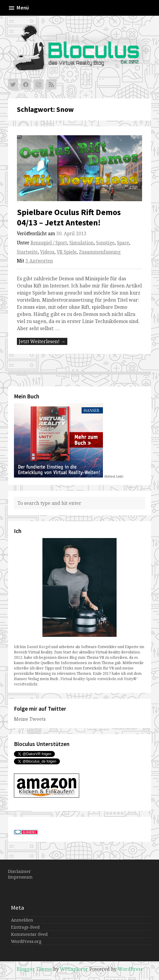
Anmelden (22, 920)
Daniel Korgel (39, 647)
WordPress (130, 969)
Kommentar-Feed (29, 934)
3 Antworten (39, 261)
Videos (47, 252)
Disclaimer (19, 871)
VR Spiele (67, 252)
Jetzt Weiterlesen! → (42, 341)
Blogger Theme (34, 969)
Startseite (27, 252)
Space (123, 243)
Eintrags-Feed (25, 927)
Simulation (82, 243)
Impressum (20, 877)
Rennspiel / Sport (49, 243)
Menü (18, 8)
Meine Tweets (30, 719)
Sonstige (105, 243)
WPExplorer (74, 969)
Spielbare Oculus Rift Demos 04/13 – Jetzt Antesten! (69, 217)
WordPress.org (26, 941)
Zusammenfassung (100, 252)
